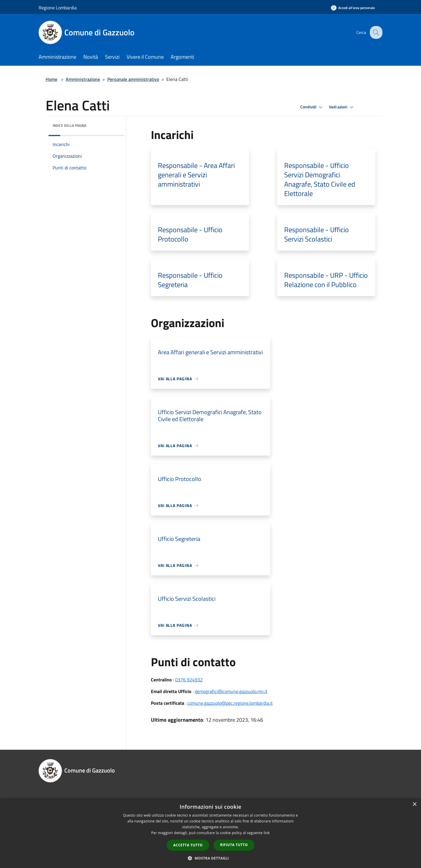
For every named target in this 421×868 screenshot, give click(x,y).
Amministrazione (83, 79)
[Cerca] (375, 32)
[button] (210, 858)
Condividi (312, 107)
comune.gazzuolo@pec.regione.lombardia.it (230, 703)
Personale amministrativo (133, 79)
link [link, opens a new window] (267, 833)
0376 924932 (189, 680)
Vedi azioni (342, 107)
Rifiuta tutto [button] (234, 845)
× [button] (414, 804)
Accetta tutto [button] (188, 845)
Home (51, 79)
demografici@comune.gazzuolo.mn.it (231, 691)
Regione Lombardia (58, 8)
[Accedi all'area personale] (353, 8)
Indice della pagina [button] (69, 125)
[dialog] (210, 833)
